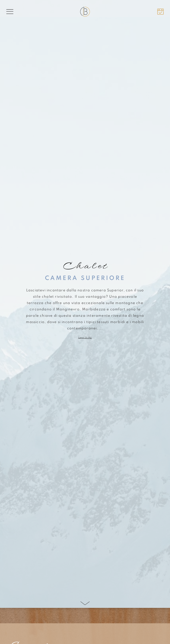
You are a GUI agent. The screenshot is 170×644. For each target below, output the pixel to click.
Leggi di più (85, 338)
